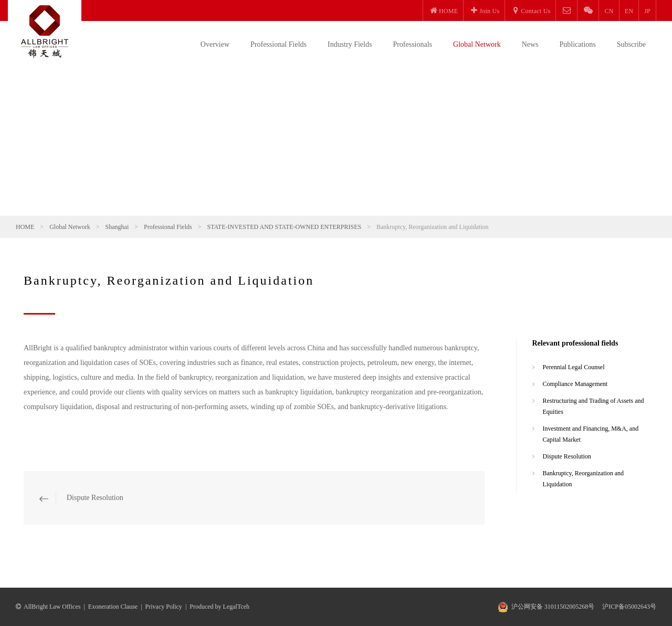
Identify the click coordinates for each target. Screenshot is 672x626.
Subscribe (631, 44)
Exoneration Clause (113, 607)
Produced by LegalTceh (219, 607)
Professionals (412, 44)
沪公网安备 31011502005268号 (553, 607)
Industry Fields (350, 44)
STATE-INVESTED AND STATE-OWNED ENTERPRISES (284, 227)
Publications (578, 44)
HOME (25, 227)
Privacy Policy (164, 607)
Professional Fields (279, 44)
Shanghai (117, 227)
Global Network (477, 44)
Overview (215, 44)
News (530, 44)
